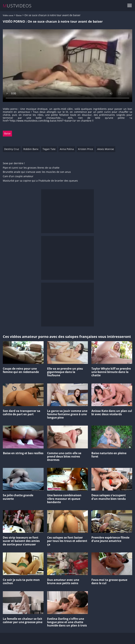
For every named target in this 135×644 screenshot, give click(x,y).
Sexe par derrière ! (14, 163)
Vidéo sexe (8, 15)
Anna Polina (67, 149)
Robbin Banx (31, 149)
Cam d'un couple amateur (18, 176)
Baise (19, 15)
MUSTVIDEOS (17, 6)
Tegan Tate (49, 149)
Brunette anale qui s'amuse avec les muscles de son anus (37, 172)
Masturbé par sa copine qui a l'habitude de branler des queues (40, 181)
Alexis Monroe (106, 149)
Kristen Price (86, 149)
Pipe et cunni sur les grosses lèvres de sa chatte (31, 168)
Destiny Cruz (12, 149)
